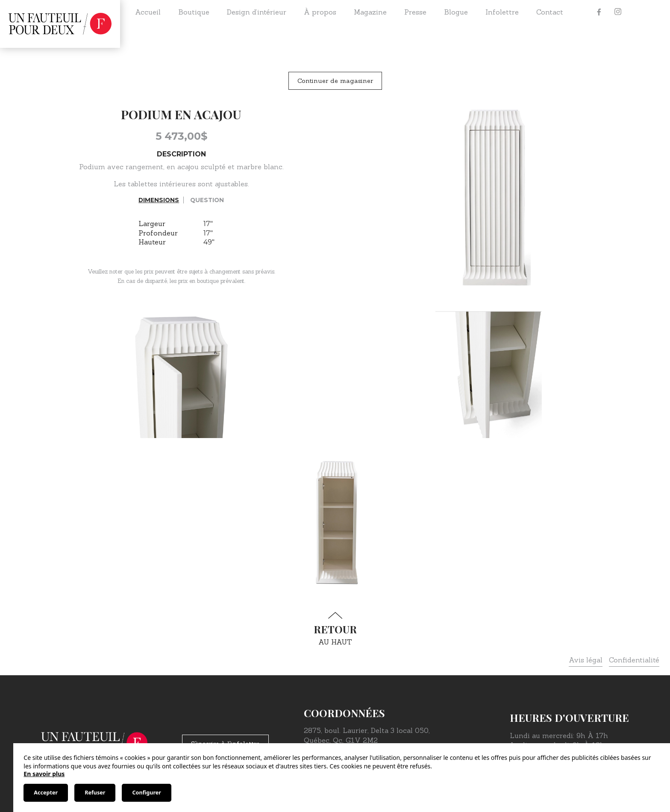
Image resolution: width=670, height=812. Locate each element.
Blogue (456, 12)
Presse (415, 12)
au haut (335, 629)
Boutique (194, 12)
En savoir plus (44, 774)
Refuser (95, 793)
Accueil (148, 12)
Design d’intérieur (257, 12)
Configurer (146, 793)
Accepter (46, 793)
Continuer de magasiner (335, 81)
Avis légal (586, 660)
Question (207, 200)
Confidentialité (634, 660)
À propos (320, 12)
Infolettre (502, 12)
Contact (550, 12)
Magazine (370, 12)
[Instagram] (618, 12)
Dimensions (159, 200)
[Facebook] (599, 12)
